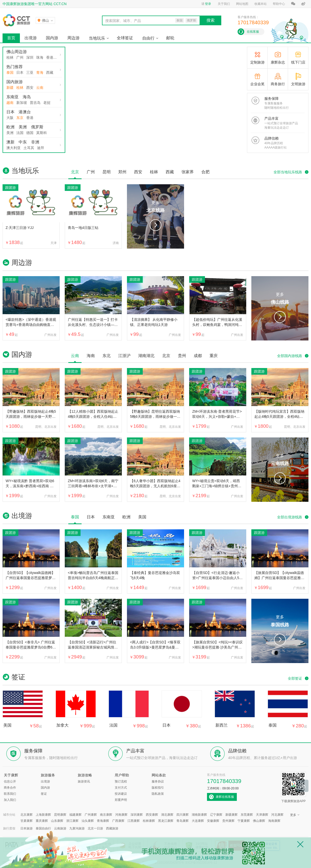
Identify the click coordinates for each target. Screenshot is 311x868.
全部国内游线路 (290, 356)
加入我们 (10, 800)
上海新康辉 (43, 815)
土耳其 (29, 148)
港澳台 (25, 112)
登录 (208, 4)
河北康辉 (277, 815)
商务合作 (10, 788)
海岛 (27, 97)
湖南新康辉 (199, 815)
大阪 (10, 118)
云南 (40, 88)
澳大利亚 (14, 148)
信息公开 (10, 781)
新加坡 (22, 103)
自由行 (148, 38)
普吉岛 (35, 103)
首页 (11, 38)
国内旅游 (15, 82)
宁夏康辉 (244, 821)
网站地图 (242, 4)
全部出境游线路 (290, 517)
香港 (50, 57)
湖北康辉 (167, 815)
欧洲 (10, 127)
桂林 (10, 57)
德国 (30, 133)
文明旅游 (298, 84)
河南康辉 (121, 815)
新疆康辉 (231, 815)
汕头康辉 (88, 821)
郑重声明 (121, 800)
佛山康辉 (259, 821)
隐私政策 (158, 794)
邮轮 (170, 38)
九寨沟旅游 (77, 828)
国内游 (52, 38)
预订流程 (121, 781)
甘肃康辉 (27, 821)
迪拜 (41, 148)
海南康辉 (274, 821)
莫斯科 (42, 133)
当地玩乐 (97, 38)
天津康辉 (262, 815)
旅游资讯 (84, 781)
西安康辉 (152, 815)
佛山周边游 (17, 52)
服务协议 (158, 781)
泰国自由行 (43, 828)
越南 (10, 103)
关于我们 (224, 4)
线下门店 (298, 62)
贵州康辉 (228, 821)
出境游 (31, 38)
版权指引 (158, 788)
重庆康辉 (42, 821)
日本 (20, 72)
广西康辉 (118, 821)
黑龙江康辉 (166, 821)
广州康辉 (91, 815)
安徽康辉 (213, 821)
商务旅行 (278, 84)
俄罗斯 (37, 127)
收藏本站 (261, 4)
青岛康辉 (183, 821)
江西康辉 (134, 821)
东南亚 (12, 97)
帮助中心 (279, 4)
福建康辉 (75, 815)
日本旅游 (27, 828)
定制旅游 (257, 62)
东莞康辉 (247, 815)
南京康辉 (106, 815)
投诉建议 (121, 794)
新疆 (10, 88)
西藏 (50, 72)
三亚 (30, 72)
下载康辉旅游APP (293, 787)
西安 (30, 88)
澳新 (10, 142)
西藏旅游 (112, 828)
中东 (23, 142)
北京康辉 (27, 815)
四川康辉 (183, 815)
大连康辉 (198, 821)
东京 (20, 118)
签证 (44, 794)
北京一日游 (95, 828)
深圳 (30, 57)
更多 (155, 207)
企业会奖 (257, 84)
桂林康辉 (149, 821)
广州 (20, 57)
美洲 (23, 127)
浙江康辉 (72, 821)
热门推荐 (15, 67)
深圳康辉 (137, 815)
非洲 (35, 142)
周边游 (73, 38)
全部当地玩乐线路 (288, 172)
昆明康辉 (60, 815)
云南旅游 (60, 828)
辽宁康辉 (216, 815)
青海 (40, 72)
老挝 (47, 103)
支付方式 (121, 788)
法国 (20, 133)
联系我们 (10, 794)
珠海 (40, 57)
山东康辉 (57, 821)
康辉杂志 (278, 62)
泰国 (10, 72)
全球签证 (125, 38)
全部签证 (295, 678)
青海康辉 (103, 821)
